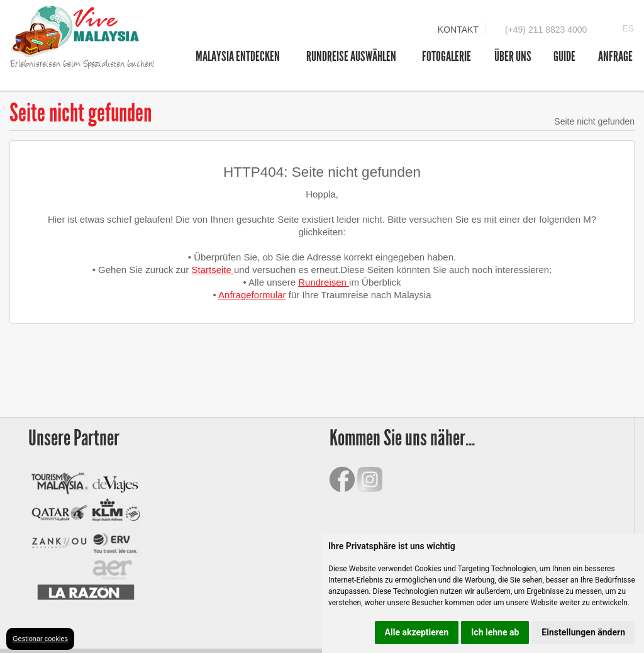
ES (628, 28)
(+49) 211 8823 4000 (546, 30)
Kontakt (458, 30)
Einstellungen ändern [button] (583, 632)
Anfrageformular (252, 295)
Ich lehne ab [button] (495, 632)
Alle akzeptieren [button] (417, 632)
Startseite (213, 270)
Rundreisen (324, 282)
